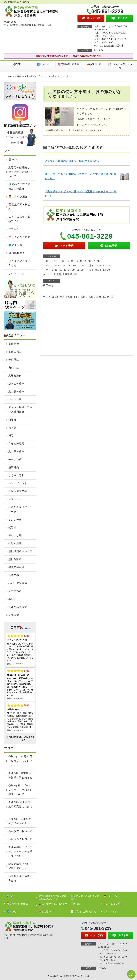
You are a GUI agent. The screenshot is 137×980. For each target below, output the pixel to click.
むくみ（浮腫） (18, 475)
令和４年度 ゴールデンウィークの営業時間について (20, 852)
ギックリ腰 (15, 536)
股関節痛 (14, 575)
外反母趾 (14, 360)
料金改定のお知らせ (20, 831)
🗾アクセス (43, 64)
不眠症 (12, 599)
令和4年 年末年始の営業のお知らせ (20, 821)
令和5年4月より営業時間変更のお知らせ (20, 807)
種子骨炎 (14, 468)
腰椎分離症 (15, 559)
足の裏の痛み (16, 392)
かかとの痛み (16, 384)
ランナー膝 (15, 520)
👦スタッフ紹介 (18, 197)
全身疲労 (14, 615)
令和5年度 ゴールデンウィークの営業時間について (20, 790)
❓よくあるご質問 (19, 237)
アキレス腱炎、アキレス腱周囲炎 (20, 410)
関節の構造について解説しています (20, 866)
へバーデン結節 (18, 583)
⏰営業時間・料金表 (68, 64)
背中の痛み (15, 591)
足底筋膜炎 (15, 375)
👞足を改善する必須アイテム (19, 219)
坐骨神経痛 (15, 543)
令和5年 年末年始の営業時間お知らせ (20, 775)
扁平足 (12, 428)
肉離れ (12, 420)
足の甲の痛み (16, 451)
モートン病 (15, 460)
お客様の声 (19, 76)
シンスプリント (18, 483)
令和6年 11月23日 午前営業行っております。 (22, 761)
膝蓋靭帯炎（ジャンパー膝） (20, 509)
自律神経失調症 (18, 607)
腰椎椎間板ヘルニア (20, 551)
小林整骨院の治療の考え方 (20, 879)
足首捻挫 (14, 344)
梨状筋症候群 (16, 567)
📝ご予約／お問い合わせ (120, 66)
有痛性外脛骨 (16, 444)
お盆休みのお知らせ (20, 839)
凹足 (11, 436)
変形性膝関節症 (18, 491)
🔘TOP (17, 64)
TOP (10, 76)
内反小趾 (14, 368)
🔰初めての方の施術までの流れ (19, 186)
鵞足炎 (12, 527)
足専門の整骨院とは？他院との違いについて (20, 172)
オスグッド (15, 499)
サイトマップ (16, 273)
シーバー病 (15, 399)
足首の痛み (15, 352)
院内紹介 (14, 229)
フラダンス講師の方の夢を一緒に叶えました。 (73, 161)
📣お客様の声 (94, 64)
